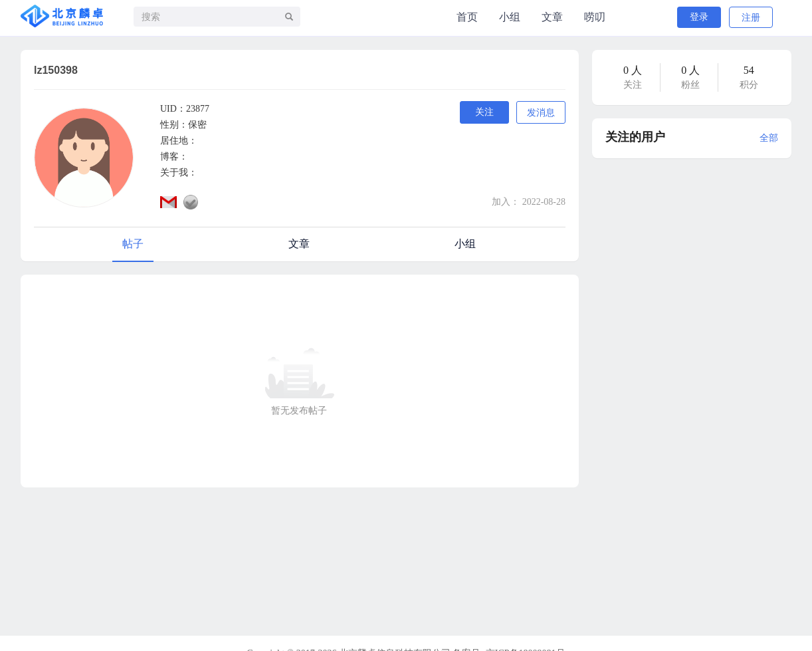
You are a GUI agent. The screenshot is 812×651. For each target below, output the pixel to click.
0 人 (633, 70)
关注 (484, 112)
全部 (769, 138)
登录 (699, 17)
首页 (467, 17)
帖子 (133, 244)
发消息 (541, 113)
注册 (751, 18)
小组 (510, 17)
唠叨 (595, 17)
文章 (552, 17)
